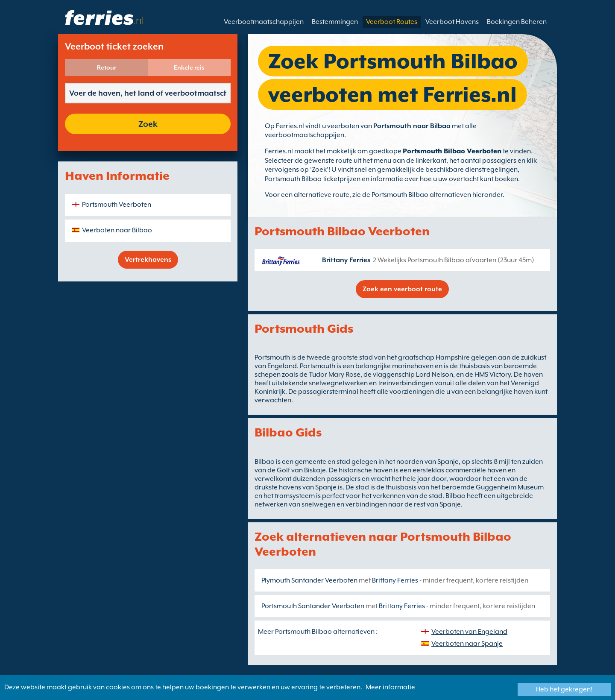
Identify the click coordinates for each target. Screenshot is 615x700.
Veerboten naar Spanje (467, 644)
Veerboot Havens (452, 22)
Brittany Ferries (346, 260)
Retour (107, 67)
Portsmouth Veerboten (117, 205)
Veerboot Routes (392, 22)
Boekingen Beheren (517, 22)
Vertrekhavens (148, 260)
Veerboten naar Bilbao (117, 230)
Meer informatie (390, 687)
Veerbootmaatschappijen (264, 22)
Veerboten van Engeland (469, 632)
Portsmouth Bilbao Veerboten (452, 151)
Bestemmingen (335, 22)
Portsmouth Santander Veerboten (313, 606)
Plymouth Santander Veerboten (309, 580)
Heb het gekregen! (564, 689)
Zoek (148, 124)
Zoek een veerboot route (402, 289)
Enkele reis (189, 67)
